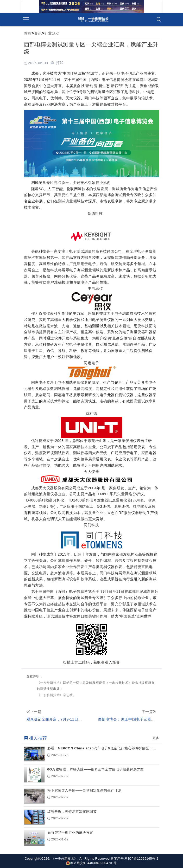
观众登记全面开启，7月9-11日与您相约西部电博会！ (71, 719)
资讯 (38, 33)
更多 (156, 738)
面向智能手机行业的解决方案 (70, 832)
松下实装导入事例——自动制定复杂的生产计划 (84, 790)
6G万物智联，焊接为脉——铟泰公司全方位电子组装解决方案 (96, 769)
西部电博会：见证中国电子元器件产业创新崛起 (138, 719)
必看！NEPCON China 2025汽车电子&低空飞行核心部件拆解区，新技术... (102, 748)
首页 (28, 33)
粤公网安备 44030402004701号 (91, 863)
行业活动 (52, 33)
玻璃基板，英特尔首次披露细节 (72, 811)
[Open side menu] (26, 20)
